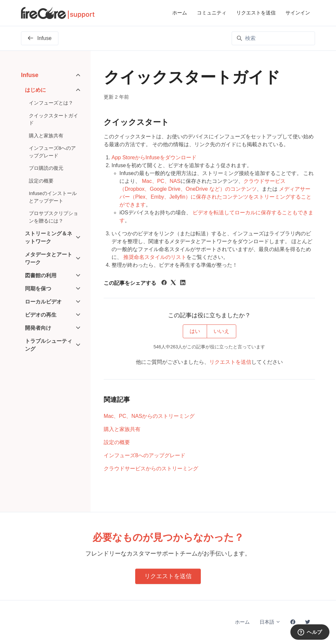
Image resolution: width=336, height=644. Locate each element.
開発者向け (38, 328)
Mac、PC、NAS (161, 181)
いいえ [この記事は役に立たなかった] (221, 331)
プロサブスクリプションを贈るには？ (53, 217)
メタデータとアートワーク (49, 258)
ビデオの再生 (41, 315)
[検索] (273, 38)
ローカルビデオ (43, 302)
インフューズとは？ (51, 103)
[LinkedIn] (183, 283)
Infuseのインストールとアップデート (53, 197)
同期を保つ (38, 289)
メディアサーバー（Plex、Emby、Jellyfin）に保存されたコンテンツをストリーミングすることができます (215, 197)
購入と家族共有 (122, 429)
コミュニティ (212, 13)
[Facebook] (164, 283)
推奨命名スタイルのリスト (155, 257)
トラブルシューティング (49, 345)
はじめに (35, 90)
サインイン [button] (298, 13)
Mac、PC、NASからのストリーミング (149, 416)
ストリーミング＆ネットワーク (49, 237)
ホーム (180, 13)
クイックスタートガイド (53, 119)
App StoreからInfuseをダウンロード (154, 157)
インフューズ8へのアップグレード (145, 455)
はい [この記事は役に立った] (195, 331)
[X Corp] (173, 283)
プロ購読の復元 (46, 168)
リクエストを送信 (256, 13)
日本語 (270, 622)
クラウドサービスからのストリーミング (151, 468)
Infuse (30, 75)
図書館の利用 (41, 275)
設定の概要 (117, 442)
